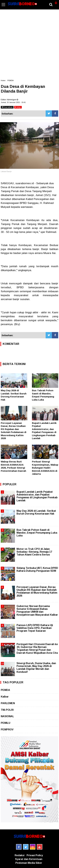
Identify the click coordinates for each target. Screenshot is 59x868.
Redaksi (20, 855)
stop (18, 107)
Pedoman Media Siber (29, 863)
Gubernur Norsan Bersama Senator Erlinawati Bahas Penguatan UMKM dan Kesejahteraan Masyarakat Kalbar (37, 610)
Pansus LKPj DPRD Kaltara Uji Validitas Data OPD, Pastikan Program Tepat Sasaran (35, 628)
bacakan (7, 107)
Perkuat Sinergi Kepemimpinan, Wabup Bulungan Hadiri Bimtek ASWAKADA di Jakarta (45, 468)
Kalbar (5, 697)
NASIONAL (7, 716)
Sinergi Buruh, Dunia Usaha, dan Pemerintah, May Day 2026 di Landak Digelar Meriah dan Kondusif (36, 668)
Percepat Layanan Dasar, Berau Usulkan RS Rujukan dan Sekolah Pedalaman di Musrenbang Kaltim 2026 (37, 591)
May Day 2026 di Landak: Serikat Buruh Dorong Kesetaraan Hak (36, 512)
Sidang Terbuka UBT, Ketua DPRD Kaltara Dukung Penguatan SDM (37, 569)
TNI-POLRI (7, 710)
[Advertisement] (29, 46)
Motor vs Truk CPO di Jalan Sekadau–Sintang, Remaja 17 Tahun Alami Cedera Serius (34, 552)
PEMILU (6, 723)
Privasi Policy (35, 855)
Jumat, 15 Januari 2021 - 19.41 (13, 102)
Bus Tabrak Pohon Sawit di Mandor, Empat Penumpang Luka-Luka (37, 533)
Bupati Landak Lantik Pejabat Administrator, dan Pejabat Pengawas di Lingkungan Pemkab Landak (37, 496)
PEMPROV (7, 730)
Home (3, 80)
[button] (56, 2)
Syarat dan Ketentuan (29, 859)
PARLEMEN (8, 703)
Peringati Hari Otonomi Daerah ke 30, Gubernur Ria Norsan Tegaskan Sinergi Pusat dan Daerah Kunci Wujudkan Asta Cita (37, 649)
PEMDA (10, 80)
